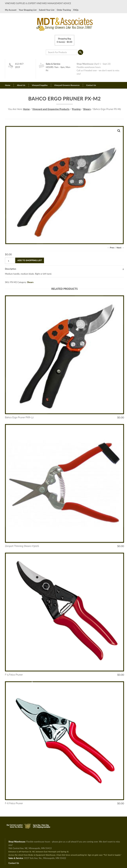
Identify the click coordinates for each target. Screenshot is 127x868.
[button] (119, 131)
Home (8, 85)
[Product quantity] (10, 261)
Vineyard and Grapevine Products (51, 109)
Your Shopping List (28, 10)
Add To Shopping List (30, 260)
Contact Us (91, 85)
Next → (120, 248)
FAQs (76, 10)
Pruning (76, 109)
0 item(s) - (64, 40)
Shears (87, 109)
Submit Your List (47, 10)
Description (11, 269)
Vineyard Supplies (40, 85)
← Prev (111, 248)
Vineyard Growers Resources (67, 85)
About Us (21, 85)
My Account (11, 10)
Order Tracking (64, 10)
